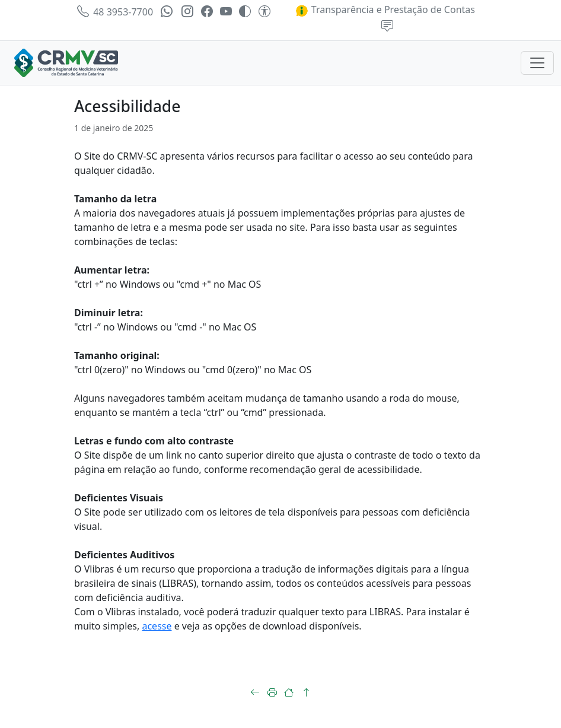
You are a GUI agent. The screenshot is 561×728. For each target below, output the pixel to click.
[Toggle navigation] (537, 63)
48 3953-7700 (115, 12)
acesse (157, 626)
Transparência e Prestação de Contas (385, 9)
